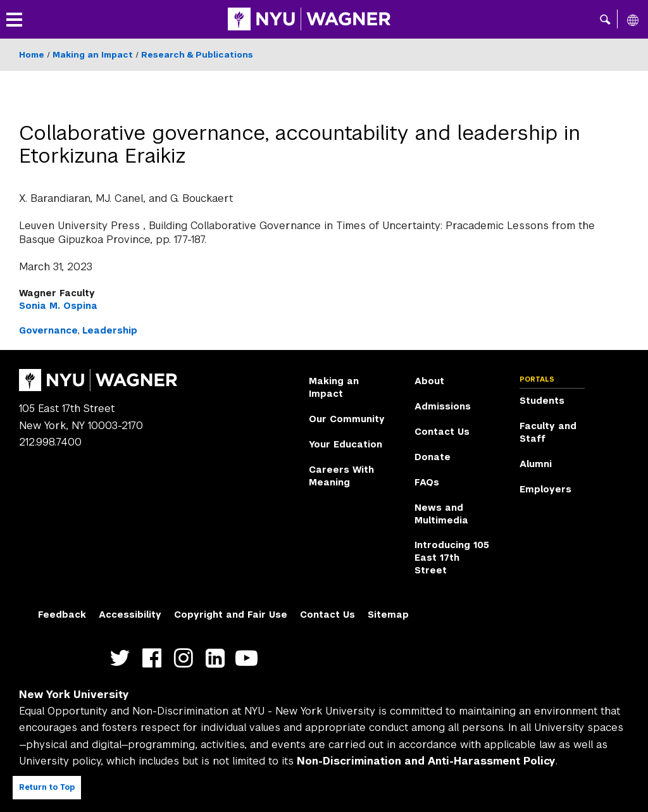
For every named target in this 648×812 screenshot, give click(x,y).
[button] (605, 19)
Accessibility (130, 615)
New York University (74, 695)
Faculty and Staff (548, 432)
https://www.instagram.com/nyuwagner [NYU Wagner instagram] (186, 658)
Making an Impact (93, 55)
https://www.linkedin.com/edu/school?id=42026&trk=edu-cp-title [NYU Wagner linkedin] (218, 658)
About (429, 381)
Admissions (443, 406)
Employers (545, 489)
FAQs (427, 482)
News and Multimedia (441, 514)
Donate (433, 457)
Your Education (346, 444)
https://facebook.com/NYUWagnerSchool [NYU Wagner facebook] (155, 658)
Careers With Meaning (341, 476)
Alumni (536, 464)
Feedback (62, 615)
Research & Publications (197, 55)
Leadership (110, 330)
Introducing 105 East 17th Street (452, 558)
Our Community (347, 419)
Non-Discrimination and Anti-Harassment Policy (426, 761)
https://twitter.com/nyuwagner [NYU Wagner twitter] (123, 658)
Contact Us (442, 432)
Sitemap (388, 615)
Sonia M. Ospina (58, 306)
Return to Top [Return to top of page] (47, 787)
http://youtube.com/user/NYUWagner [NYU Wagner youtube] (250, 658)
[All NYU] (633, 20)
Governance (48, 330)
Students (542, 401)
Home (32, 55)
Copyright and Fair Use (231, 615)
